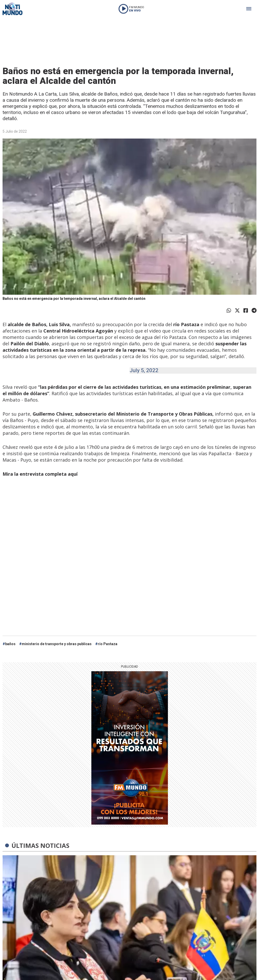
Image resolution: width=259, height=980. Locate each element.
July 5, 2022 (144, 370)
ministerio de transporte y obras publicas (57, 644)
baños (10, 644)
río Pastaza (108, 644)
